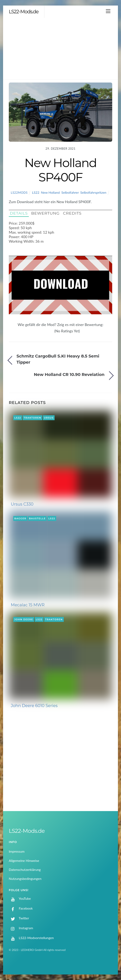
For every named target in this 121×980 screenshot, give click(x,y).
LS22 (36, 192)
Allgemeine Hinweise (24, 861)
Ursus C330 (22, 504)
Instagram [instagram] (21, 928)
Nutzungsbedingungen (25, 879)
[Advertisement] (60, 49)
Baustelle (37, 518)
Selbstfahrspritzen (93, 192)
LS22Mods (19, 193)
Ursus (49, 418)
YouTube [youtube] (20, 898)
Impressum (17, 851)
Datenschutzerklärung (25, 870)
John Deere (24, 619)
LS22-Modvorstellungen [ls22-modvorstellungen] (31, 938)
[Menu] (108, 11)
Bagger (20, 518)
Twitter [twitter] (19, 918)
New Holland (50, 192)
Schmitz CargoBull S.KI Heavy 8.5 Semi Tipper (58, 359)
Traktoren (32, 418)
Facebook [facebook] (21, 908)
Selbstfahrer (70, 192)
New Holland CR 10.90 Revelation (69, 374)
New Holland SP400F (61, 170)
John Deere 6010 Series (34, 706)
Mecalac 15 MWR (28, 605)
